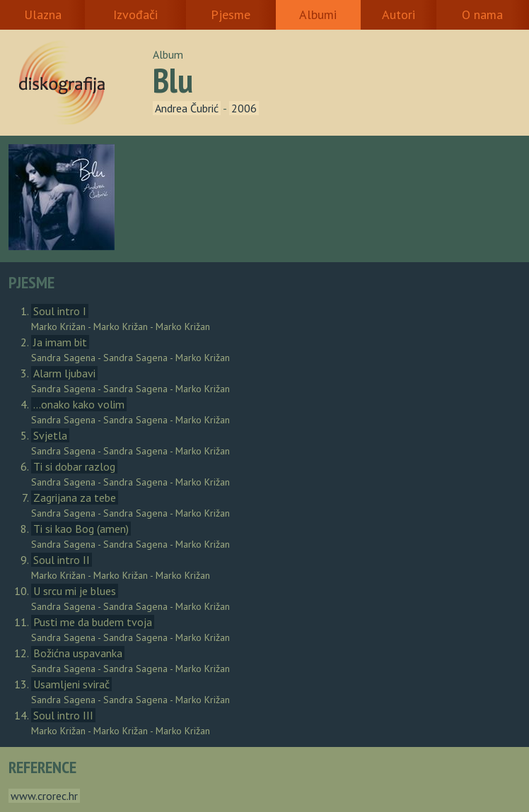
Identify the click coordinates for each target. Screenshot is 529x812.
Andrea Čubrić (187, 108)
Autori (399, 14)
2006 (244, 108)
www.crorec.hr (44, 796)
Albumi (318, 14)
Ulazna (43, 14)
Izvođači (135, 14)
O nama (482, 14)
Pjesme (231, 14)
